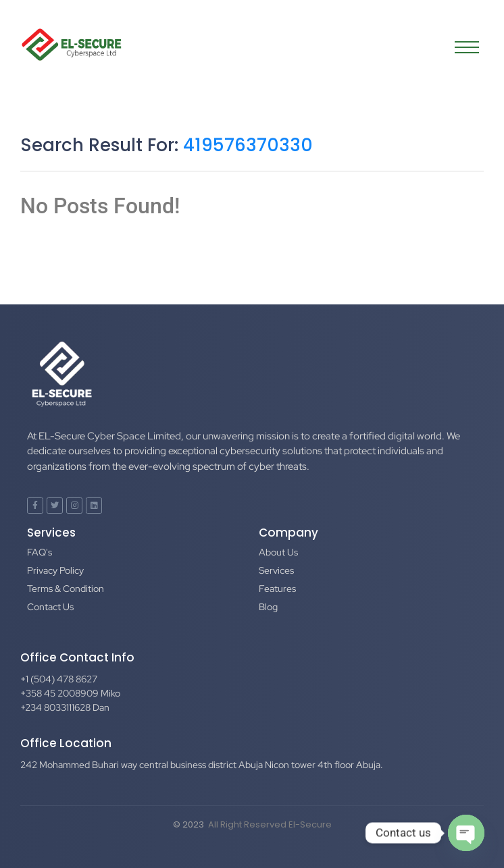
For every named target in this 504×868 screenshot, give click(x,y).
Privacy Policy (55, 570)
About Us (278, 552)
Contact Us (50, 607)
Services (276, 570)
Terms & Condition (66, 589)
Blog (268, 607)
